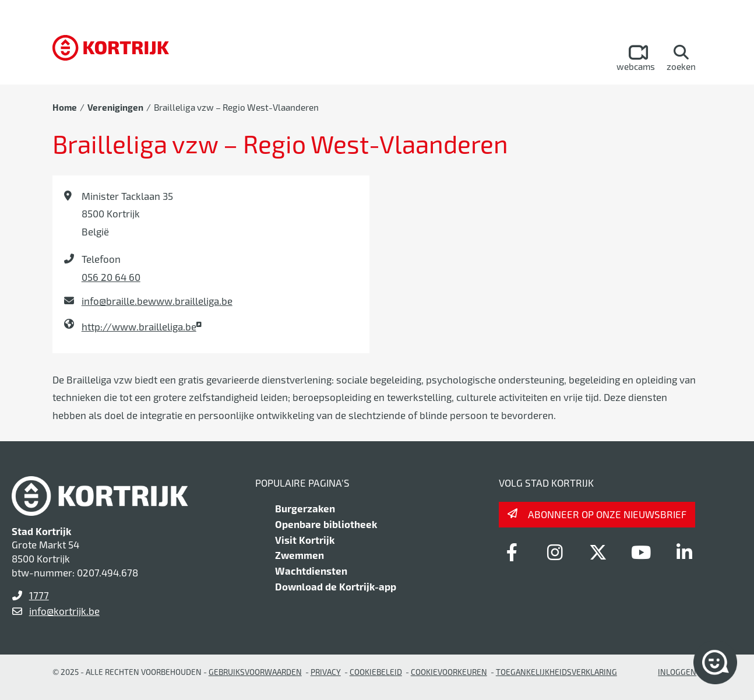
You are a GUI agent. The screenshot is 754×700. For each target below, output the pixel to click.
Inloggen (677, 672)
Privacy (326, 672)
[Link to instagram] (555, 552)
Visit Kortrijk (305, 540)
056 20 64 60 (111, 277)
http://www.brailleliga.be (139, 326)
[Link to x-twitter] (598, 552)
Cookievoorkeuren (449, 672)
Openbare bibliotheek (326, 524)
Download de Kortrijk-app (336, 586)
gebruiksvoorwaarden (255, 672)
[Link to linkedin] (684, 552)
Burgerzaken (305, 508)
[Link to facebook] (512, 552)
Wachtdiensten (311, 571)
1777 (39, 595)
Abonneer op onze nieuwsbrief (607, 514)
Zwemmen (300, 555)
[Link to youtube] (641, 552)
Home (65, 107)
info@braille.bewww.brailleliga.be (157, 301)
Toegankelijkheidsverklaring (556, 672)
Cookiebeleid (376, 672)
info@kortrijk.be (64, 611)
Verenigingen (115, 107)
